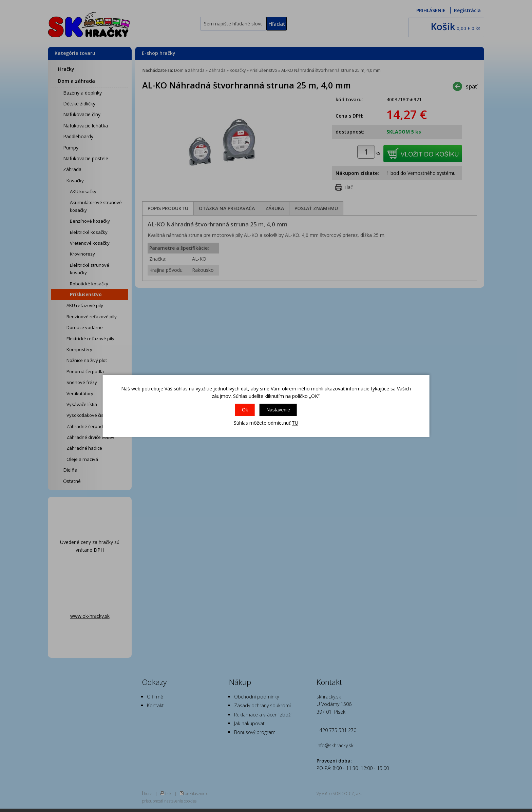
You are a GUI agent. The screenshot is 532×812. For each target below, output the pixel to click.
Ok (245, 410)
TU (295, 423)
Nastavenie (278, 410)
